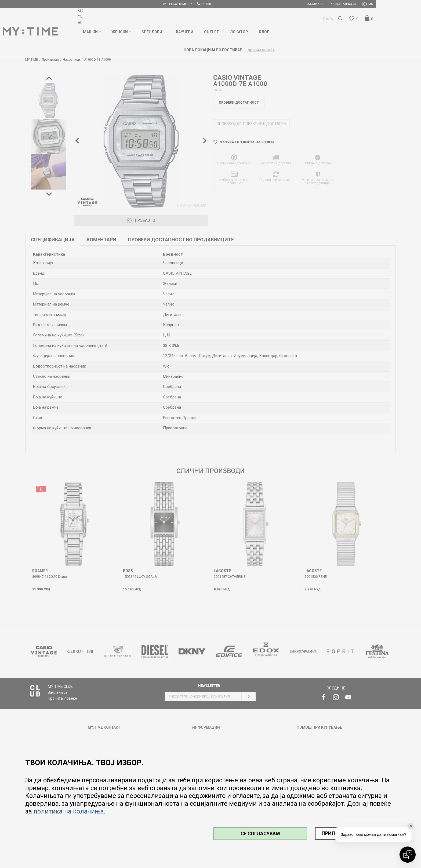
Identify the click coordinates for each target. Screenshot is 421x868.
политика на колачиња (69, 811)
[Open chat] (408, 855)
